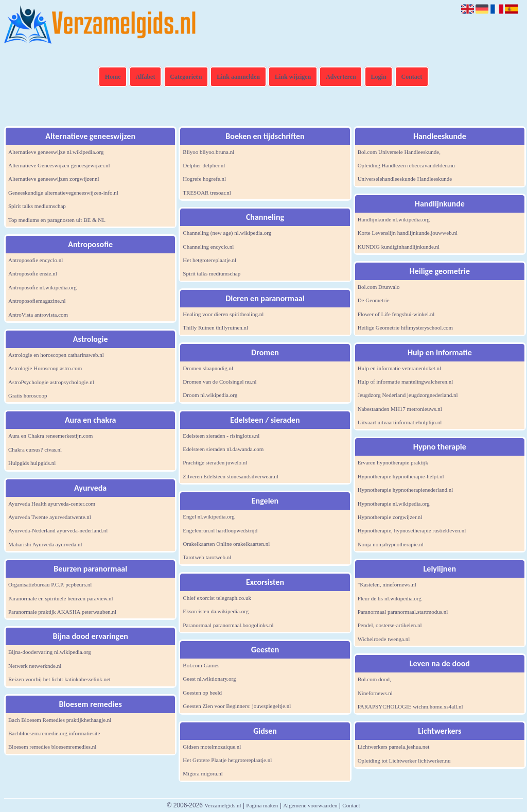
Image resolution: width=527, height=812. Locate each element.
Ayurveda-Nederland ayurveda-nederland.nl (58, 530)
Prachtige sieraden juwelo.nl (215, 462)
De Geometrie (374, 300)
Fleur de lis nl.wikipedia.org (390, 598)
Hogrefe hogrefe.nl (204, 179)
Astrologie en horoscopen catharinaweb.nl (56, 355)
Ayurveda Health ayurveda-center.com (52, 504)
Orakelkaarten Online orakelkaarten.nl (226, 544)
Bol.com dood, (374, 679)
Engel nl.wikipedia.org (208, 516)
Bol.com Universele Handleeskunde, (399, 152)
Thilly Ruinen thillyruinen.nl (215, 327)
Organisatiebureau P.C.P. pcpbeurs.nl (50, 584)
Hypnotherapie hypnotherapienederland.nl (406, 490)
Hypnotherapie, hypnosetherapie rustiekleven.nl (412, 530)
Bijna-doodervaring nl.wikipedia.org (50, 652)
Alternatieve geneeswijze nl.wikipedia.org (56, 152)
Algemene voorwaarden (310, 805)
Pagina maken (262, 805)
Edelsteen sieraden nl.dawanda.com (223, 449)
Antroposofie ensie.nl (33, 273)
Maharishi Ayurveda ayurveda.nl (45, 544)
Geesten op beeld (202, 693)
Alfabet (145, 77)
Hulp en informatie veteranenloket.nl (400, 368)
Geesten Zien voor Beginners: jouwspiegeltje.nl (237, 706)
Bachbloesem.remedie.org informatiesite (54, 733)
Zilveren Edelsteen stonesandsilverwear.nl (230, 476)
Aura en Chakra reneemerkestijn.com (50, 436)
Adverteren (341, 77)
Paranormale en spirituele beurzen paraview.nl (61, 598)
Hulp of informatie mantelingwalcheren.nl (406, 382)
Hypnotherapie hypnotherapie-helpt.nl (401, 476)
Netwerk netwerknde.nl (35, 666)
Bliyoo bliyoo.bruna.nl (208, 152)
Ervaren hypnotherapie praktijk (393, 462)
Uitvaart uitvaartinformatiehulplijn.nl (400, 422)
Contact (412, 77)
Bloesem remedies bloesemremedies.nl (52, 747)
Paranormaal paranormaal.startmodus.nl (403, 612)
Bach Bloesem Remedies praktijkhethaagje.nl (60, 720)
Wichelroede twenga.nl (384, 639)
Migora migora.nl (203, 773)
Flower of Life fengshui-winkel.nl (396, 314)
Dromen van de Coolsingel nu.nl (219, 382)
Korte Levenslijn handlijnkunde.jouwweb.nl (408, 233)
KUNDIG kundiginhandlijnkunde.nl (399, 247)
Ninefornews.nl (375, 693)
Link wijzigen (293, 77)
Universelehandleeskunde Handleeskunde (405, 179)
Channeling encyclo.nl (208, 247)
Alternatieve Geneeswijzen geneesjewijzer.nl (59, 165)
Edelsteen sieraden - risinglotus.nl (221, 436)
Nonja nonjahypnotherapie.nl (391, 544)
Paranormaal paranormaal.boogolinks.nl (228, 625)
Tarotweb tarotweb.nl (207, 557)
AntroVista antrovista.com (38, 315)
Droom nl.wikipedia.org (210, 395)
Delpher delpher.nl (204, 165)
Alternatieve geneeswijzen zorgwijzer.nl (54, 179)
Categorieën (186, 77)
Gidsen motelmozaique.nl (212, 747)
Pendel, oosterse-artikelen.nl (390, 625)
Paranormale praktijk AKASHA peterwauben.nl (62, 612)
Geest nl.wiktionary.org (209, 679)
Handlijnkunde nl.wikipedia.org (394, 219)
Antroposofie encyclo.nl (36, 260)
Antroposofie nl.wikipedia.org (42, 287)
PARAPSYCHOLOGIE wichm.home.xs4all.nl (410, 706)
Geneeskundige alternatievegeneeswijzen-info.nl (63, 193)
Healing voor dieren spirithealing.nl (223, 314)
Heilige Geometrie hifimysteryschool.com (405, 327)
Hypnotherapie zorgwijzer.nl (390, 517)
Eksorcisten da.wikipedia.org (216, 611)
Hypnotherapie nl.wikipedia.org (394, 504)
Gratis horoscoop (28, 395)
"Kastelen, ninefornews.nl (387, 584)
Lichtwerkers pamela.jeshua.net (394, 747)
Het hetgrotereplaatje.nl (209, 260)
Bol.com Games (201, 665)
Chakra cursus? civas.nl (35, 450)
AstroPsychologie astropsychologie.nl (51, 382)
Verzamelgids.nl (223, 805)
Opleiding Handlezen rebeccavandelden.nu (406, 165)
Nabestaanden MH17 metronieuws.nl (400, 409)
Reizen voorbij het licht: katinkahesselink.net (59, 679)
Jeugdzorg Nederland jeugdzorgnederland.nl (408, 395)
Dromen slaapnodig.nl (208, 368)
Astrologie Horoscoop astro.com (45, 368)
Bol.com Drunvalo (379, 287)
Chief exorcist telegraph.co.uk (217, 598)
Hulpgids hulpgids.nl (32, 463)
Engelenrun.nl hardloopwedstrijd (220, 530)
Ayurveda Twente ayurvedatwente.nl (50, 517)
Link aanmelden (238, 77)
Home (113, 77)
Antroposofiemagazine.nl (37, 301)
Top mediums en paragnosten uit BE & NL (57, 220)
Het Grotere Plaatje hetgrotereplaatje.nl (227, 760)
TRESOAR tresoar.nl (207, 193)
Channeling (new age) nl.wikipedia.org (227, 233)
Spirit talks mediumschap (37, 206)
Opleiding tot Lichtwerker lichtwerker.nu (404, 761)
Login (379, 77)
